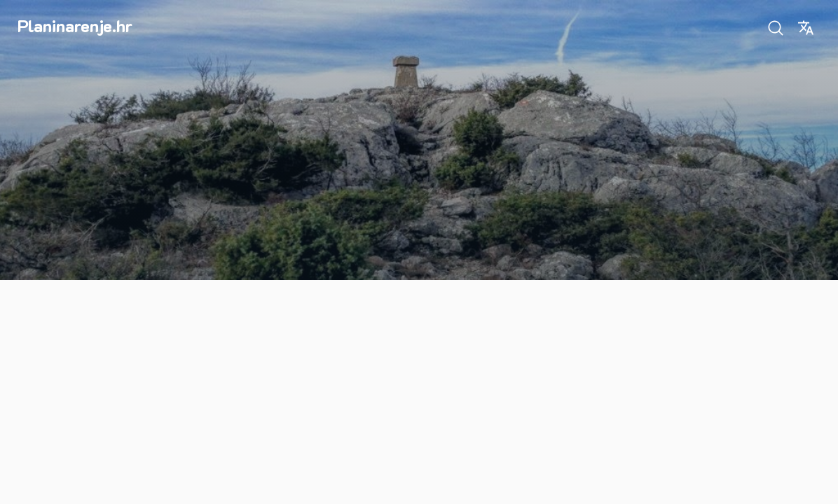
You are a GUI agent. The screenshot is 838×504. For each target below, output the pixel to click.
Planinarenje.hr (75, 26)
